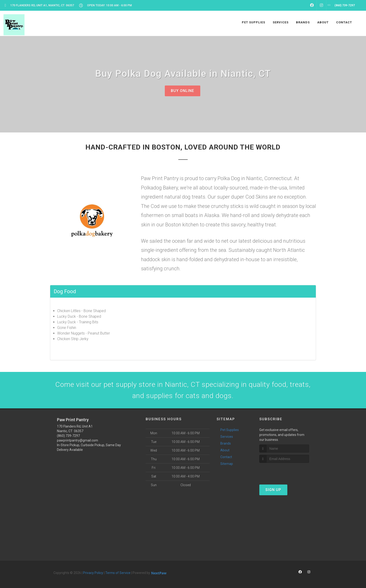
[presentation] (284, 472)
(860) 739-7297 (68, 436)
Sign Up (273, 490)
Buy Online (183, 91)
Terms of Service (118, 573)
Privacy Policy (93, 573)
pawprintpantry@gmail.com (77, 440)
